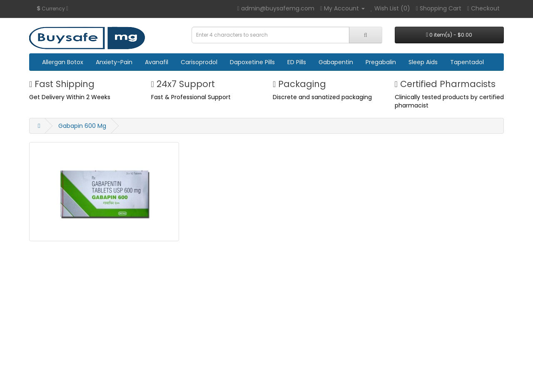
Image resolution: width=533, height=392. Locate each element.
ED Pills (297, 62)
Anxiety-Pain (114, 62)
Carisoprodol (199, 62)
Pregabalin (381, 62)
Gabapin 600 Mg (82, 126)
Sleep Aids (423, 62)
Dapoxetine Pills (252, 62)
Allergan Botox (63, 62)
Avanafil (157, 62)
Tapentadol (467, 62)
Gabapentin (336, 62)
